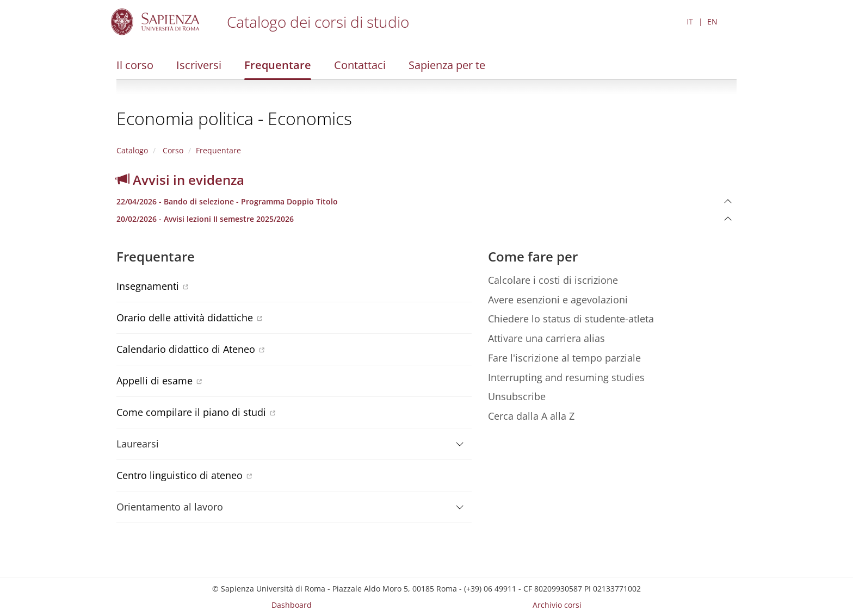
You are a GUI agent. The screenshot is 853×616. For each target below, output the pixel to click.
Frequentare (278, 65)
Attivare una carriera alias (546, 338)
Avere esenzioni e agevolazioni (558, 300)
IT (690, 21)
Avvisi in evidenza (180, 180)
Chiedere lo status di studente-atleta (571, 319)
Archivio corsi (557, 605)
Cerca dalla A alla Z (531, 416)
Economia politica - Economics (234, 118)
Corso (172, 150)
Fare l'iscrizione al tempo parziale (564, 358)
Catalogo (132, 150)
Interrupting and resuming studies (566, 377)
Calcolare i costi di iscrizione (553, 280)
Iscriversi (199, 65)
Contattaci (360, 65)
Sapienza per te (447, 65)
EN (712, 21)
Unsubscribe (517, 396)
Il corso (135, 65)
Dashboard (292, 605)
